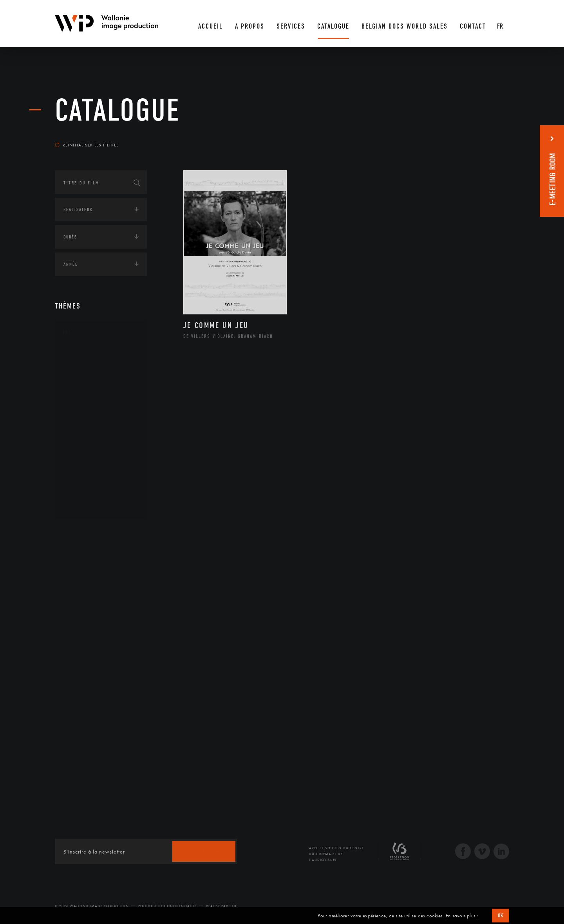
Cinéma (80, 393)
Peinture (82, 455)
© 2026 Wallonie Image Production (92, 906)
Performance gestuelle (101, 468)
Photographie (89, 480)
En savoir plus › (462, 916)
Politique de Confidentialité (167, 906)
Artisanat (84, 368)
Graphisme (85, 406)
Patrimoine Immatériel (101, 443)
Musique (82, 431)
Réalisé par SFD (221, 906)
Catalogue (117, 110)
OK (501, 916)
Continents (77, 532)
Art (67, 332)
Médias (71, 605)
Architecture (88, 356)
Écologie (74, 556)
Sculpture (84, 493)
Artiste (80, 381)
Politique (75, 629)
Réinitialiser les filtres (87, 145)
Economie (74, 581)
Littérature (85, 418)
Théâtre (81, 505)
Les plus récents (490, 137)
